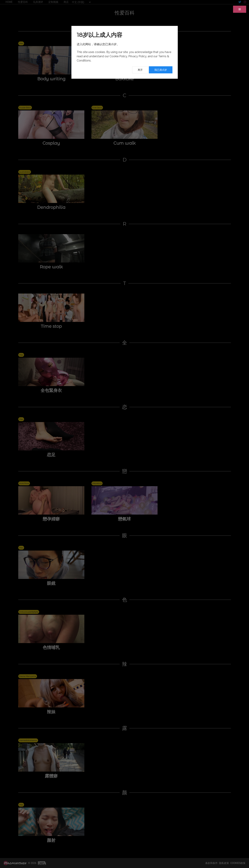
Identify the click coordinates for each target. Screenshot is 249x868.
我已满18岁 (161, 70)
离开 (140, 70)
